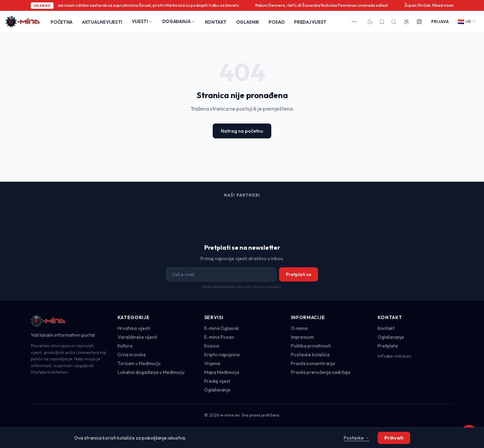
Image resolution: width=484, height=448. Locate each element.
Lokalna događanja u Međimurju (151, 372)
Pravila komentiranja (313, 363)
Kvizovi (212, 346)
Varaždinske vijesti (137, 337)
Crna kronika (132, 355)
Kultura (125, 346)
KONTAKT (216, 22)
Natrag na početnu (242, 131)
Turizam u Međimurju (139, 363)
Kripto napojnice (222, 355)
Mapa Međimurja (222, 372)
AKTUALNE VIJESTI (102, 22)
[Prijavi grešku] (419, 22)
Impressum (302, 337)
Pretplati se (299, 274)
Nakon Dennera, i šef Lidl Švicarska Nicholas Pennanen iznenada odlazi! (324, 5)
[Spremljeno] (382, 22)
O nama (299, 328)
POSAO (277, 22)
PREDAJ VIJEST (310, 22)
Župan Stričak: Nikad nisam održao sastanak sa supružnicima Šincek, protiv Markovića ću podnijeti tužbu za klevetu (134, 5)
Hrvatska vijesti (134, 328)
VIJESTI (142, 21)
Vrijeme (212, 363)
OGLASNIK (248, 22)
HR (467, 22)
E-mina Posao (219, 337)
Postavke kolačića (310, 355)
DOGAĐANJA (179, 21)
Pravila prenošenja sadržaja (321, 372)
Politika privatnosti (311, 346)
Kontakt (386, 328)
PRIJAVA (440, 21)
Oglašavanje (217, 390)
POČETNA (61, 22)
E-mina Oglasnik (222, 328)
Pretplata (388, 346)
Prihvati (394, 438)
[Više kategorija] (354, 22)
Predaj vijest (217, 381)
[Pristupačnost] (406, 22)
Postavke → (357, 438)
